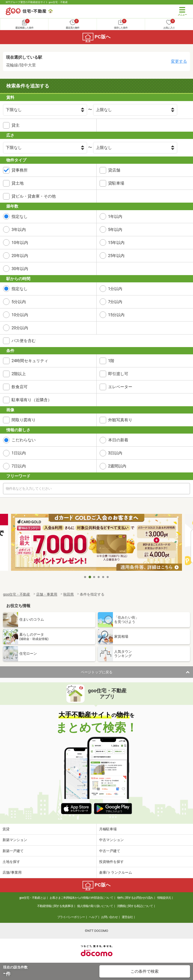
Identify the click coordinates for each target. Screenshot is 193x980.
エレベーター (120, 387)
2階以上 (19, 374)
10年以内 (20, 243)
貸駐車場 (116, 183)
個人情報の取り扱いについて (95, 906)
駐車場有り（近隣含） (32, 400)
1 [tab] (85, 577)
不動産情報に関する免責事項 (55, 906)
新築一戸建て (13, 851)
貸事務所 (20, 170)
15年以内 (116, 243)
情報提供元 (164, 898)
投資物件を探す (111, 862)
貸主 (16, 125)
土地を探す (11, 862)
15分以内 (116, 315)
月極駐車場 (108, 829)
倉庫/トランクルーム (116, 872)
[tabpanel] (96, 543)
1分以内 (115, 289)
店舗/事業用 (12, 872)
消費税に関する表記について (135, 906)
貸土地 (18, 183)
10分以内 (20, 315)
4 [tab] (99, 577)
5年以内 (115, 230)
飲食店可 (20, 387)
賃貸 (6, 829)
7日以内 (19, 466)
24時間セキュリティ (30, 361)
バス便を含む (24, 341)
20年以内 (20, 256)
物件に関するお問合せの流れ (135, 898)
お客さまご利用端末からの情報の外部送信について (81, 898)
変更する (179, 61)
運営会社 (127, 917)
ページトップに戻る (97, 672)
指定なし (20, 217)
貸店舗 (114, 170)
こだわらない (24, 440)
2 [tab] (90, 577)
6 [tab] (108, 577)
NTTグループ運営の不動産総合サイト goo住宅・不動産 (37, 2)
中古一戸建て (110, 851)
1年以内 (115, 217)
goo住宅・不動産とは (32, 898)
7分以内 (115, 302)
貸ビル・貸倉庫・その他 (34, 196)
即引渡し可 (118, 374)
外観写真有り (120, 420)
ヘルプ (93, 917)
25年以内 (116, 256)
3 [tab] (94, 577)
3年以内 (19, 230)
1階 (111, 361)
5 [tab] (103, 577)
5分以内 (19, 302)
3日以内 (115, 453)
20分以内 (20, 328)
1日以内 (19, 453)
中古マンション (111, 840)
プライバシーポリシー (71, 917)
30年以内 (20, 269)
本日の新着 (118, 440)
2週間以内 (117, 466)
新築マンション (15, 840)
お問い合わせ (109, 917)
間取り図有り (24, 420)
